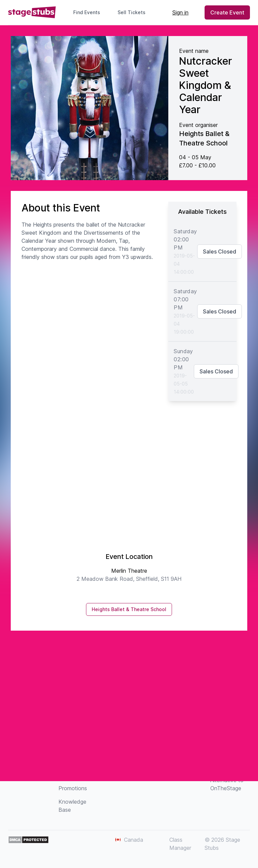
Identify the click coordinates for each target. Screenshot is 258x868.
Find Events (87, 12)
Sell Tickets (134, 12)
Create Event (227, 12)
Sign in (180, 12)
